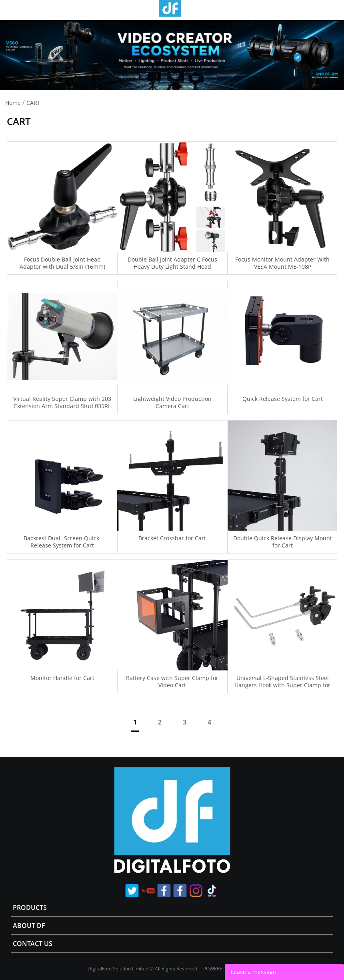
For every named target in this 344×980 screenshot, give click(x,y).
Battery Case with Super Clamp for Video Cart (172, 682)
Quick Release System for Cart (283, 399)
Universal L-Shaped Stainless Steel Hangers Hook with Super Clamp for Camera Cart (282, 685)
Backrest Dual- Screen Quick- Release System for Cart (62, 542)
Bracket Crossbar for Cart (172, 538)
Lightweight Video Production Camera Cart (172, 402)
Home (13, 103)
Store (335, 10)
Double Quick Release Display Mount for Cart (283, 542)
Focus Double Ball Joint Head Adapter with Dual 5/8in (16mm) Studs (62, 267)
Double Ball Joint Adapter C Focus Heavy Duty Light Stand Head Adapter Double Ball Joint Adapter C (172, 267)
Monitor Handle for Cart (62, 678)
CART (33, 103)
